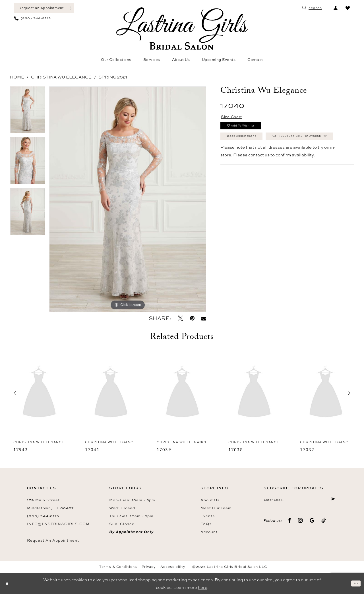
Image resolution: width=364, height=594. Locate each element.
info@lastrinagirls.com (58, 524)
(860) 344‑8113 (43, 516)
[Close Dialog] (9, 584)
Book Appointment (249, 144)
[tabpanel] (28, 112)
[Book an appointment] (44, 8)
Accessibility (173, 567)
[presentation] (39, 393)
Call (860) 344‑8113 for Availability (268, 158)
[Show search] (312, 8)
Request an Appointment (53, 540)
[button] (335, 8)
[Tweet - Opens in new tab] (180, 318)
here (203, 587)
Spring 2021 (113, 77)
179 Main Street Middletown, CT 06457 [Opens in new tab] (50, 504)
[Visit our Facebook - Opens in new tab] (289, 523)
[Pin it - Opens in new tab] (192, 318)
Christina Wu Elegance (61, 77)
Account (209, 532)
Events (208, 516)
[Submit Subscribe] (333, 501)
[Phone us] (33, 18)
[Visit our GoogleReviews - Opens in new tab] (312, 523)
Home (17, 77)
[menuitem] (44, 8)
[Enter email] (300, 501)
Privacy (149, 567)
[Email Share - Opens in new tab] (204, 318)
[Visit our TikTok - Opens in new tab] (324, 523)
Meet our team (216, 508)
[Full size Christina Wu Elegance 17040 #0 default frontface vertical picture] (128, 199)
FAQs (206, 524)
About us (210, 500)
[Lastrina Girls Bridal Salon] (182, 29)
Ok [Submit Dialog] (354, 583)
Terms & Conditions (118, 567)
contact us (259, 179)
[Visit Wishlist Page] (348, 8)
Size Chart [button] (235, 118)
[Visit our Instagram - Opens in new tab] (300, 523)
